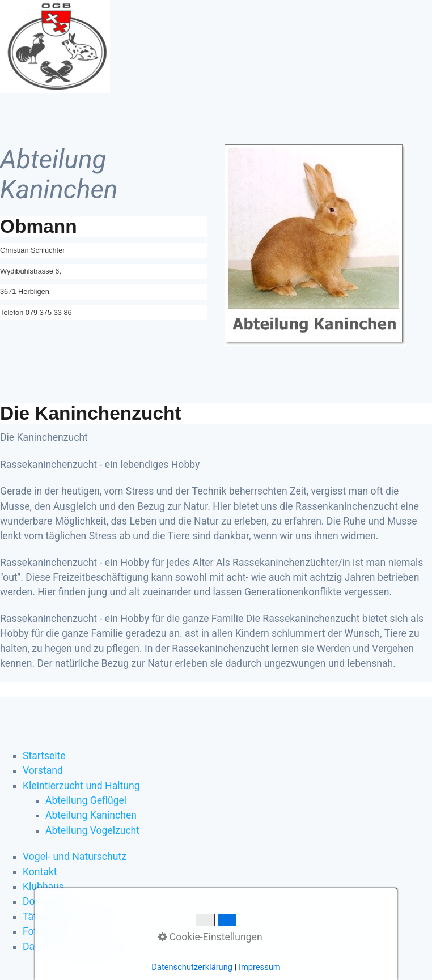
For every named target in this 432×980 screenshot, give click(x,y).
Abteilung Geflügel (86, 800)
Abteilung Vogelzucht (92, 830)
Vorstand (43, 770)
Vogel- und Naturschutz (75, 857)
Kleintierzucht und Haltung (81, 786)
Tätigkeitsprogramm (67, 917)
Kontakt (40, 872)
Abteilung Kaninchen (91, 815)
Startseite (44, 756)
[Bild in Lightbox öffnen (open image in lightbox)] (315, 245)
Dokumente (48, 901)
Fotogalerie (48, 931)
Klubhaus (43, 887)
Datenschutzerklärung (71, 947)
